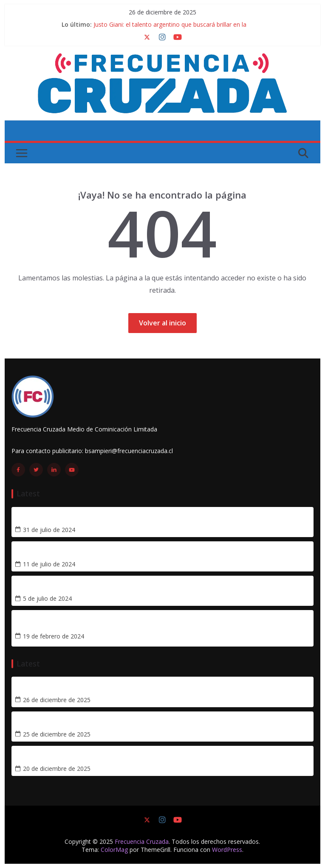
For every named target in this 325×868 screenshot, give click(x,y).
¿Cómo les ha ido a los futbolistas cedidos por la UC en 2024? (112, 553)
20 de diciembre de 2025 (57, 769)
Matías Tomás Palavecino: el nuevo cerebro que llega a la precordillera (127, 723)
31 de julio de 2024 (49, 530)
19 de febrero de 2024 (54, 636)
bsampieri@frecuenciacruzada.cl (129, 451)
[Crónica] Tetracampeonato (59, 625)
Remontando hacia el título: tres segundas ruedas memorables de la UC (130, 587)
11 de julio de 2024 (49, 564)
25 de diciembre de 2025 (57, 734)
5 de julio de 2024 (47, 599)
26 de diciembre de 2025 (57, 700)
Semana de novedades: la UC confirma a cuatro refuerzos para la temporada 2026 (146, 757)
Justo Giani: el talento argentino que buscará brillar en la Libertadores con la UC (142, 688)
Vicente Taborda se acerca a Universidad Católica (93, 518)
